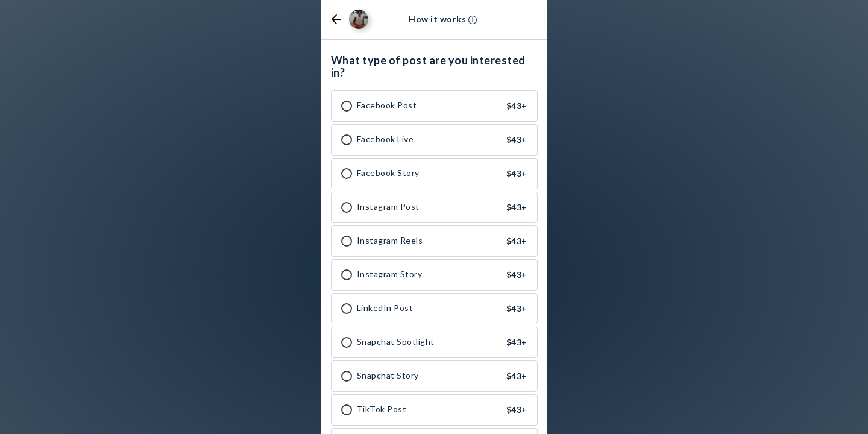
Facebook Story (388, 173)
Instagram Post (388, 207)
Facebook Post (387, 105)
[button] (336, 19)
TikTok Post (382, 409)
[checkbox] (347, 106)
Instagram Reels (390, 241)
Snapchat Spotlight (396, 342)
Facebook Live (385, 139)
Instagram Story (390, 274)
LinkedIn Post (385, 308)
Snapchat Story (388, 376)
